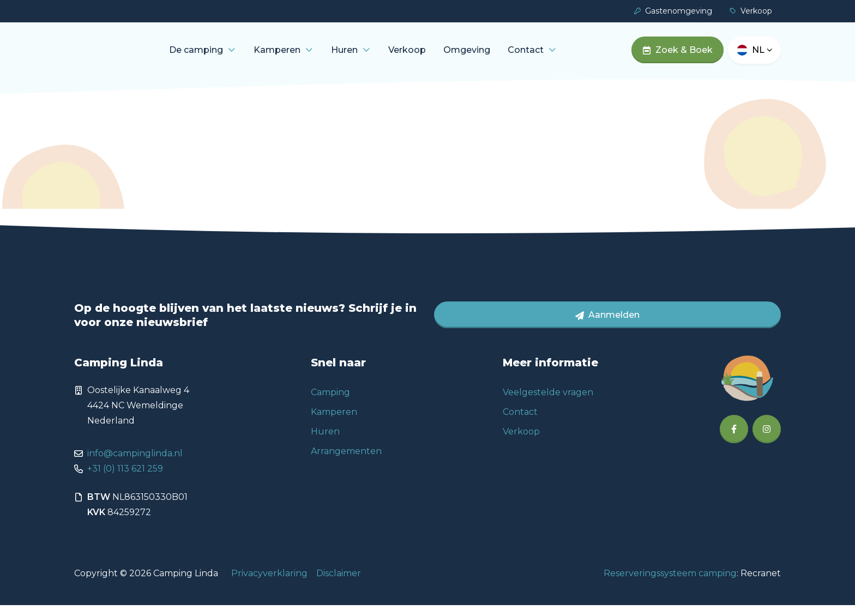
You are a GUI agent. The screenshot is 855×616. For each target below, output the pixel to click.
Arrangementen (346, 462)
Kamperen (310, 55)
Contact (558, 55)
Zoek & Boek (678, 55)
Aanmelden (607, 326)
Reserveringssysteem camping (670, 584)
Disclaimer (339, 584)
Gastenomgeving (673, 11)
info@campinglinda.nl (135, 464)
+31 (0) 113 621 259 (125, 479)
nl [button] (762, 55)
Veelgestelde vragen (548, 403)
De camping (229, 55)
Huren (377, 55)
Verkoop (751, 11)
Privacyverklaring (269, 584)
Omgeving (499, 55)
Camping (330, 403)
